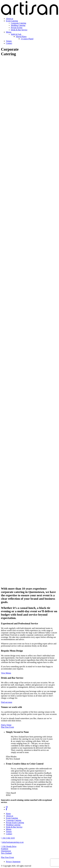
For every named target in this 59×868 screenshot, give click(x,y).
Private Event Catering (15, 823)
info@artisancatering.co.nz (12, 842)
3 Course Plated (27, 39)
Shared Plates (21, 37)
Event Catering (12, 21)
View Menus (6, 673)
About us (10, 19)
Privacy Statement (13, 862)
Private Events (17, 28)
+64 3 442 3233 (8, 838)
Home (8, 814)
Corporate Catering (18, 23)
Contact (9, 43)
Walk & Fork (16, 34)
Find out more (7, 702)
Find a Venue (6, 725)
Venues (9, 41)
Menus (9, 32)
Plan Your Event (7, 727)
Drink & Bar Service (19, 30)
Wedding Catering (18, 25)
